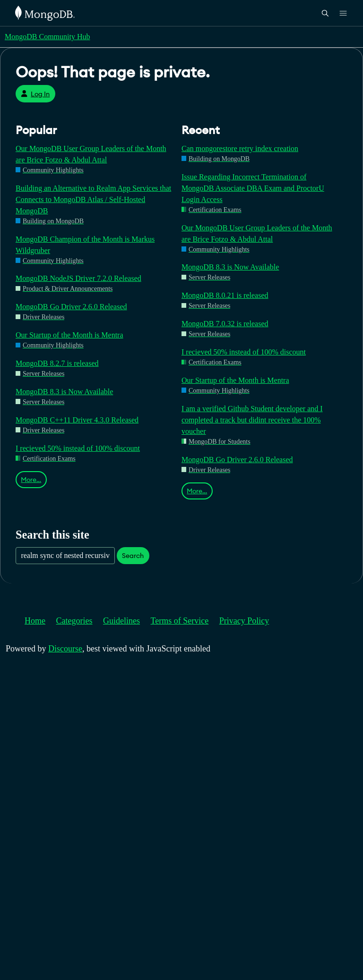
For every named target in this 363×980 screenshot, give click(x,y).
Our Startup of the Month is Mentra (69, 335)
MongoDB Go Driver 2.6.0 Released (71, 307)
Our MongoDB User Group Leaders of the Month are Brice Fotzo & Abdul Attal (91, 154)
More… (31, 480)
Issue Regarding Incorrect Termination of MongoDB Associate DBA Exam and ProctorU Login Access (253, 188)
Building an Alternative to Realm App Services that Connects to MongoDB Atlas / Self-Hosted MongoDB (93, 199)
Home (35, 621)
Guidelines (121, 621)
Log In (35, 94)
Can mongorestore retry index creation (240, 148)
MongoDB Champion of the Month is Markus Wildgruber (85, 245)
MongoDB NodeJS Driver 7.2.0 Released (78, 278)
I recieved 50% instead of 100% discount (78, 448)
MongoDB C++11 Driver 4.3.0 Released (77, 420)
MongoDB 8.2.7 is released (57, 363)
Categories (74, 621)
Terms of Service (180, 621)
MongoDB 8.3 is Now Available (64, 392)
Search (133, 556)
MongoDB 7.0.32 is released (225, 324)
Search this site (52, 535)
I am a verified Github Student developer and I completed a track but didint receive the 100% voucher (252, 420)
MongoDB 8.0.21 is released (225, 295)
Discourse (65, 649)
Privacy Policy (244, 621)
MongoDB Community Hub (47, 37)
